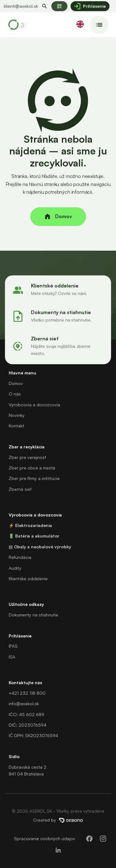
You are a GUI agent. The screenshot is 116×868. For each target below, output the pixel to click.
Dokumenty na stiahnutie (33, 615)
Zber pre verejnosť (27, 457)
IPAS (13, 646)
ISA (12, 657)
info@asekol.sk (24, 704)
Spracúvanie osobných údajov (45, 838)
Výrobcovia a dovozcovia (34, 405)
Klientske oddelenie (28, 579)
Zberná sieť (20, 489)
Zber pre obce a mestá (32, 468)
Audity (15, 568)
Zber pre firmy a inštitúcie (34, 478)
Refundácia (20, 557)
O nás (15, 394)
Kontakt (16, 426)
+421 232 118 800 (27, 693)
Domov (16, 383)
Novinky (17, 415)
